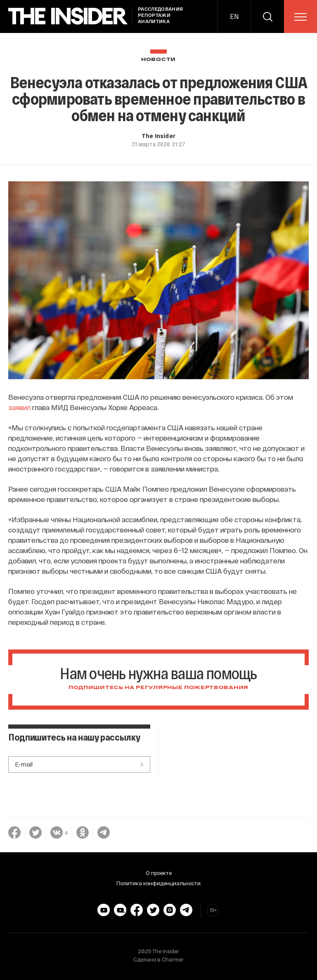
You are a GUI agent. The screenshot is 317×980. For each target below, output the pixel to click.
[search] (267, 16)
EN (234, 16)
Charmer (173, 959)
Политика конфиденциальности (158, 883)
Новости (158, 60)
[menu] (300, 17)
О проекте (159, 873)
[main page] (68, 16)
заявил (19, 407)
